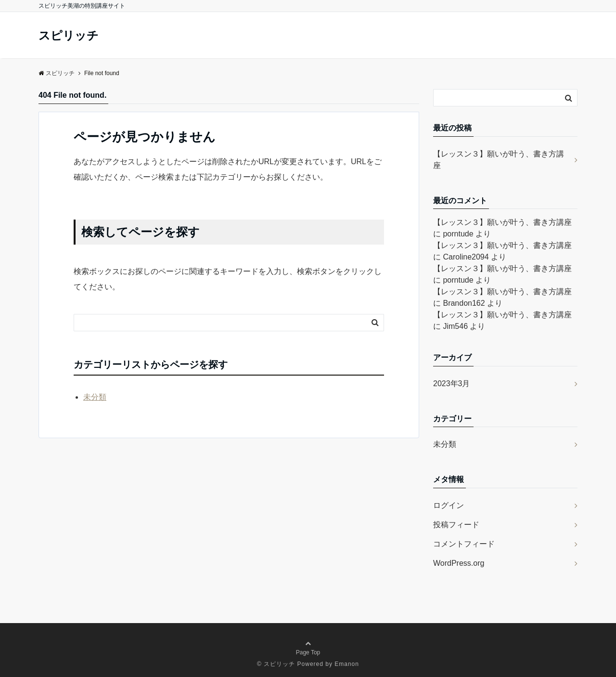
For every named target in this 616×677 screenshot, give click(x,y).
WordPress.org (459, 563)
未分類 (95, 397)
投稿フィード (456, 525)
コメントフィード (464, 544)
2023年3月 (452, 384)
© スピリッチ (276, 664)
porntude (458, 234)
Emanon (347, 664)
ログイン (449, 505)
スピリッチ (69, 36)
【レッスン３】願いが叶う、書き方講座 (499, 160)
